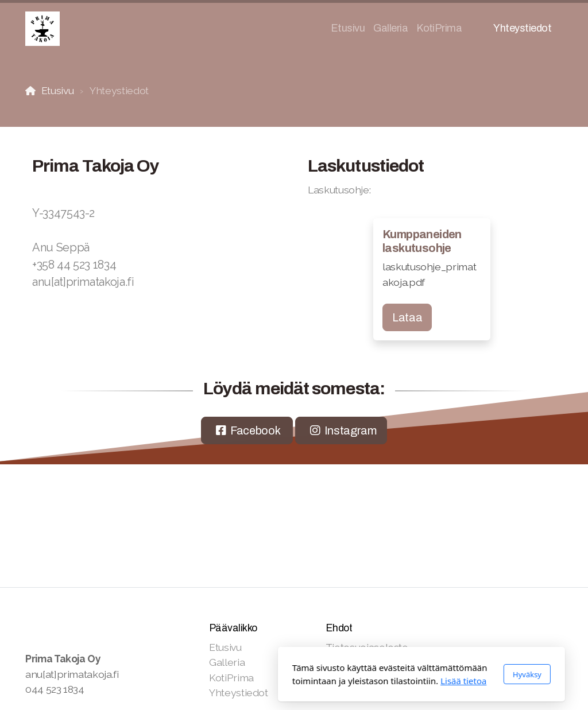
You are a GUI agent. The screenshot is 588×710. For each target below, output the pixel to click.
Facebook (255, 430)
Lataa (407, 317)
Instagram (351, 430)
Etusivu (58, 90)
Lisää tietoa (336, 681)
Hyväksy (400, 674)
